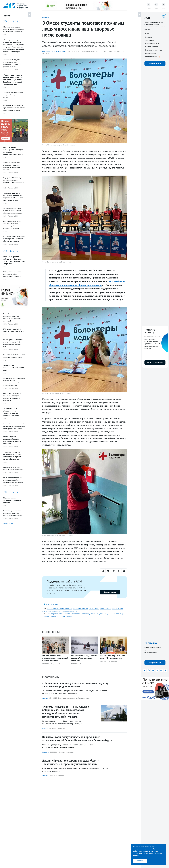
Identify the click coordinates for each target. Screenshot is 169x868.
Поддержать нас (151, 56)
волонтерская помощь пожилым (60, 608)
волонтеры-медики (80, 608)
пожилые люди (106, 608)
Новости (46, 17)
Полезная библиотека (153, 50)
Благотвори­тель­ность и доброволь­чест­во (82, 51)
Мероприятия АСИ (152, 43)
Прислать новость (152, 47)
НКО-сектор (113, 662)
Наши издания (150, 53)
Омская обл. (56, 604)
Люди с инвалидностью (88, 664)
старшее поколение (69, 611)
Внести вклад (110, 592)
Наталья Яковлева (58, 51)
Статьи (45, 728)
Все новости (8, 524)
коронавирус (94, 608)
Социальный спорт (58, 664)
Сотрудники (149, 40)
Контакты (148, 37)
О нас (147, 34)
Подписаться (155, 64)
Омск (48, 604)
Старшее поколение (115, 51)
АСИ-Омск (46, 51)
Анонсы (45, 698)
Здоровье (102, 51)
